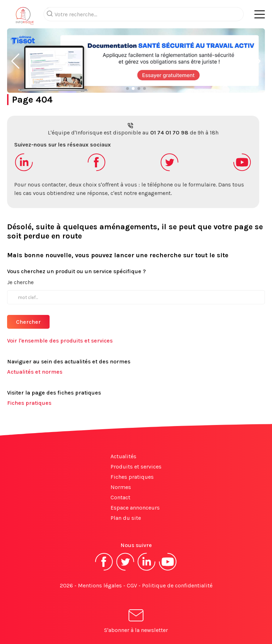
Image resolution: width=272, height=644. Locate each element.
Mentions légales (100, 585)
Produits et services (136, 467)
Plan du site (126, 518)
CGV (132, 585)
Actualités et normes (35, 372)
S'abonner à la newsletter (136, 622)
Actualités (123, 456)
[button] (15, 61)
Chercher (28, 322)
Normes (121, 487)
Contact (120, 497)
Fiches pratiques (29, 403)
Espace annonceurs (135, 508)
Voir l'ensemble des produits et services (60, 341)
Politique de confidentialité (177, 585)
